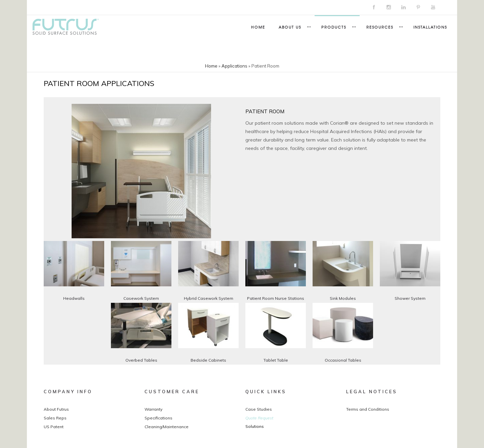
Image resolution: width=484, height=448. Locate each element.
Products (334, 27)
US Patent (54, 427)
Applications (234, 66)
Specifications (158, 418)
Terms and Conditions (368, 409)
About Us (290, 27)
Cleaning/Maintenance (167, 427)
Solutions (255, 426)
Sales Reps (55, 418)
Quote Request (259, 418)
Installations (430, 27)
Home (258, 27)
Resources (380, 27)
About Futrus (56, 409)
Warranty (153, 409)
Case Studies (259, 409)
